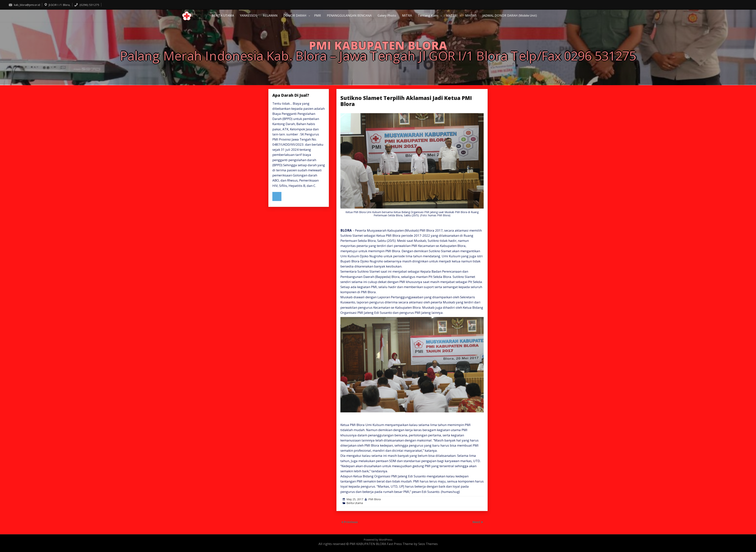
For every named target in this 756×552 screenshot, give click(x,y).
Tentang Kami (428, 15)
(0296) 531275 (87, 5)
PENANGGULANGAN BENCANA (349, 15)
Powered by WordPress (378, 540)
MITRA (407, 15)
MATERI (452, 15)
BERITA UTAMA (223, 15)
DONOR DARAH (295, 15)
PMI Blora (375, 499)
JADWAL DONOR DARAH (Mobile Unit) (510, 15)
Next (477, 522)
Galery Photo (387, 15)
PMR (318, 15)
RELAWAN (270, 15)
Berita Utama (355, 503)
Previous (351, 522)
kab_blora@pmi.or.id (24, 5)
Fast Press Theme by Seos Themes (412, 544)
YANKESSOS (248, 15)
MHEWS (471, 15)
